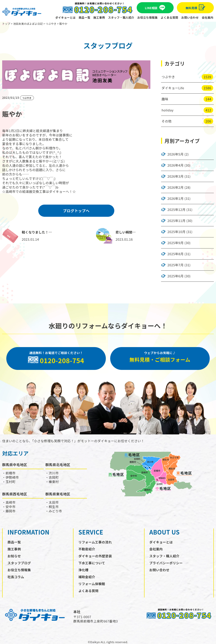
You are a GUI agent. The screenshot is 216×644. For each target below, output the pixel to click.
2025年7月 (176, 265)
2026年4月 (176, 165)
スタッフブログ (19, 563)
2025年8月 (176, 254)
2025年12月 (177, 210)
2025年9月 (176, 243)
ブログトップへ (76, 211)
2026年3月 (176, 176)
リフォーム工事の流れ (95, 542)
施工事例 (99, 17)
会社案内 (208, 17)
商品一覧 (85, 17)
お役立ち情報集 (148, 17)
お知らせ (14, 556)
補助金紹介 (87, 577)
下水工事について (92, 563)
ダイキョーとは (65, 17)
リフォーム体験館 (92, 584)
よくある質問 (169, 17)
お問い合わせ (190, 17)
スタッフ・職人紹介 (121, 17)
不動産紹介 (87, 549)
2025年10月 (177, 232)
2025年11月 (177, 221)
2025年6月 (176, 276)
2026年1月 (176, 199)
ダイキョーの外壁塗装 (95, 556)
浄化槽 (83, 570)
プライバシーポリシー (166, 563)
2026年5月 (176, 154)
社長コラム (16, 577)
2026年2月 (176, 187)
